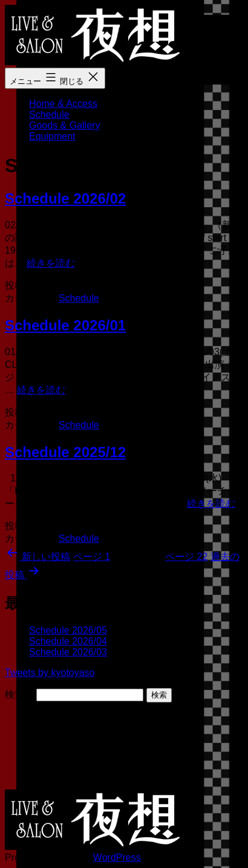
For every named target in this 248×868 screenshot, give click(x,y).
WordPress (117, 857)
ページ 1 (92, 557)
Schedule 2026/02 (65, 198)
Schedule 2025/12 (65, 452)
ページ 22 (186, 557)
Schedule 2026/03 (68, 652)
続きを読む (51, 263)
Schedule (49, 114)
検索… (19, 694)
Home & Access (63, 104)
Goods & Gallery (64, 125)
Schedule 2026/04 (68, 641)
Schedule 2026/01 (65, 325)
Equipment (52, 136)
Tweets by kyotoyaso (50, 673)
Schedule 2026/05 (68, 630)
